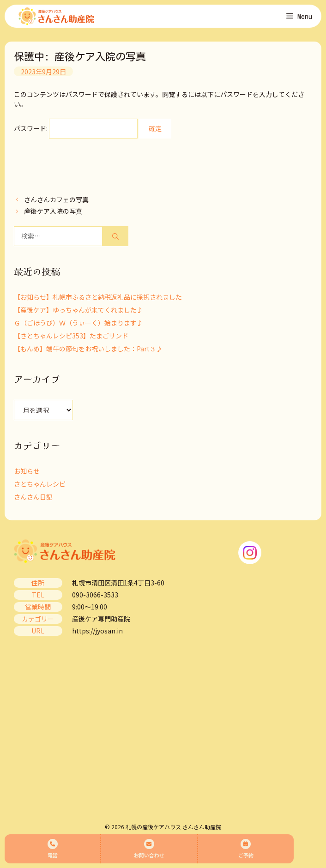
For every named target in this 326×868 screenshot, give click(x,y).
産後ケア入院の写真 (53, 211)
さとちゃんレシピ (40, 484)
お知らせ (27, 471)
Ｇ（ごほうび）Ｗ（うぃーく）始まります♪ (78, 323)
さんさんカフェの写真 (56, 199)
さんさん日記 (33, 497)
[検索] (115, 236)
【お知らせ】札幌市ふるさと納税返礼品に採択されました (98, 297)
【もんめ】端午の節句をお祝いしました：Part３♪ (88, 349)
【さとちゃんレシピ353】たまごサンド (71, 336)
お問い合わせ (149, 849)
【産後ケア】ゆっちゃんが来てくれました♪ (78, 310)
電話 (53, 849)
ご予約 (246, 849)
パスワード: (76, 128)
